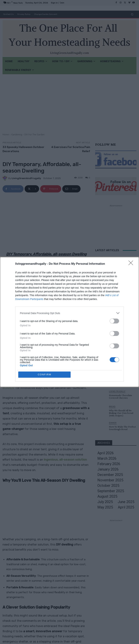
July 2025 (105, 502)
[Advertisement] (69, 101)
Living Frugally (117, 391)
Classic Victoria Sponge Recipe (121, 362)
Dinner (113, 423)
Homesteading (117, 320)
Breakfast (115, 302)
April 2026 (106, 453)
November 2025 (110, 480)
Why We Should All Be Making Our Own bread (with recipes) (121, 413)
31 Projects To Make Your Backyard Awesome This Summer (122, 294)
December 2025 (110, 475)
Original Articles (119, 275)
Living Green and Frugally (43, 377)
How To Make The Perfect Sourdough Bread (122, 428)
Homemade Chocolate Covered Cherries (121, 396)
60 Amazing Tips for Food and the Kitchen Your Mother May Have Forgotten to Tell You (123, 309)
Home (6, 135)
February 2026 (109, 464)
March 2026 (107, 458)
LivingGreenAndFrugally (26, 178)
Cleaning (114, 260)
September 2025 (111, 491)
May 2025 (105, 507)
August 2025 (107, 496)
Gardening (17, 135)
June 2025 (126, 502)
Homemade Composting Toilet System (122, 324)
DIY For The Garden (34, 135)
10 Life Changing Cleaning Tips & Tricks (122, 264)
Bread (112, 406)
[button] (132, 14)
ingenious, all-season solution (65, 460)
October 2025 (108, 486)
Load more (116, 336)
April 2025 (126, 507)
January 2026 (108, 469)
